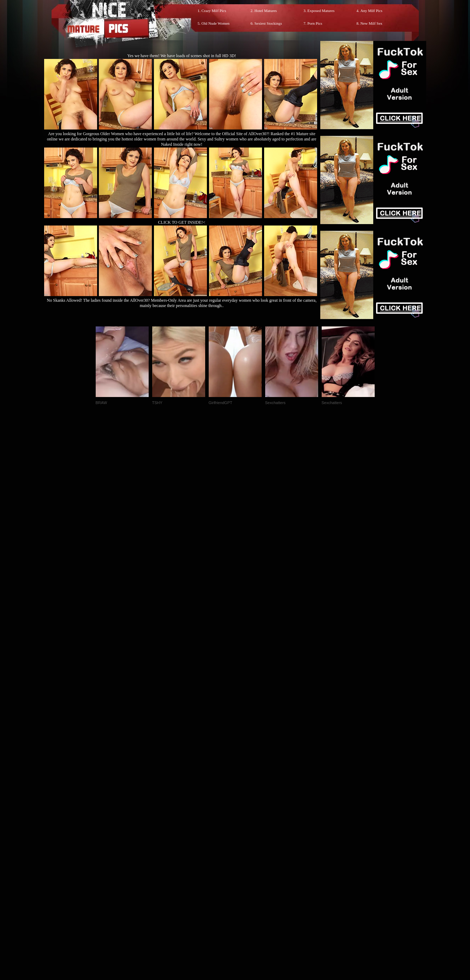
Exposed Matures (321, 11)
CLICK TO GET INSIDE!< (182, 222)
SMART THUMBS (247, 832)
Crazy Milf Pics (214, 11)
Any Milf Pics (371, 11)
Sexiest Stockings (268, 23)
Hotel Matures (266, 11)
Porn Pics (315, 23)
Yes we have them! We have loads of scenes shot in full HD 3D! (182, 56)
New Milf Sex (371, 23)
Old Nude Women (216, 23)
